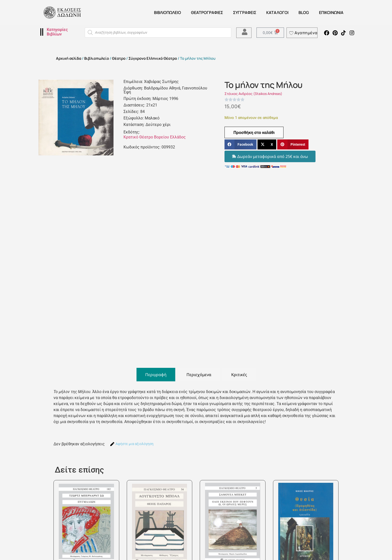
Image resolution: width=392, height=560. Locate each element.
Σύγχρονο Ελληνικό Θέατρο (153, 58)
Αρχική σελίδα (69, 58)
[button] (240, 145)
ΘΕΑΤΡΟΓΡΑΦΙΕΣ (207, 12)
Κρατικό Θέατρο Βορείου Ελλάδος (155, 137)
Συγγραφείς (245, 12)
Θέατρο (119, 58)
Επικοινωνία (331, 12)
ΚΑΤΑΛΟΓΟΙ (277, 12)
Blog (304, 12)
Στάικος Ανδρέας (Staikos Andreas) (253, 94)
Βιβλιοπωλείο (167, 12)
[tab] (156, 375)
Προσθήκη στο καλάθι (254, 132)
